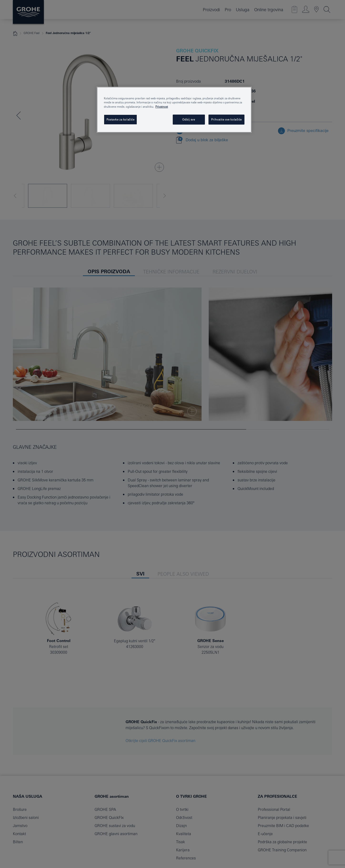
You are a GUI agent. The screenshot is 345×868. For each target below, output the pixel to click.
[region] (174, 110)
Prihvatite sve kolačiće (226, 119)
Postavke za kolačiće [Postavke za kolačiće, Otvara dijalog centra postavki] (120, 119)
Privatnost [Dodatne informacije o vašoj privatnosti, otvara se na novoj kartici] (162, 107)
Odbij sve (189, 119)
